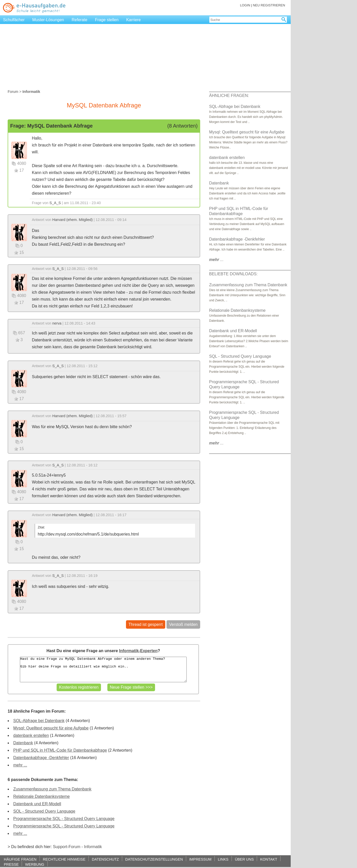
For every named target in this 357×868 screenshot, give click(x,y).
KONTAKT (269, 859)
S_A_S (55, 203)
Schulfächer (14, 20)
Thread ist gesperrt (146, 624)
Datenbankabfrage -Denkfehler (41, 758)
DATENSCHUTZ (105, 859)
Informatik (93, 847)
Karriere (133, 20)
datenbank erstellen (31, 735)
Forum (13, 92)
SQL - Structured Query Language (44, 811)
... (216, 260)
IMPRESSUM (200, 859)
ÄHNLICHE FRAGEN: (229, 96)
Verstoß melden (183, 624)
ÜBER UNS (244, 859)
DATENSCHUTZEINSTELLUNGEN (154, 859)
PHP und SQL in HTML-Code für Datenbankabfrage (60, 750)
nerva (57, 323)
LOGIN (245, 5)
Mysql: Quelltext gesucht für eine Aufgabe (51, 728)
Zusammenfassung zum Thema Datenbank (52, 789)
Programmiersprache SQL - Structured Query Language (64, 819)
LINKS (223, 859)
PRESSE (11, 864)
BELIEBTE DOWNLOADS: (233, 274)
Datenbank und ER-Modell (37, 804)
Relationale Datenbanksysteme (41, 796)
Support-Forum (67, 847)
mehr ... (20, 765)
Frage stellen (107, 20)
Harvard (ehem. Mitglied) (72, 220)
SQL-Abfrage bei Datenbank (39, 721)
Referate (79, 20)
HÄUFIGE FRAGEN (20, 859)
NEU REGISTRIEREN (269, 5)
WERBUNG (35, 864)
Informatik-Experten (138, 651)
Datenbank (23, 743)
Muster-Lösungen (48, 20)
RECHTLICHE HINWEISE (64, 859)
